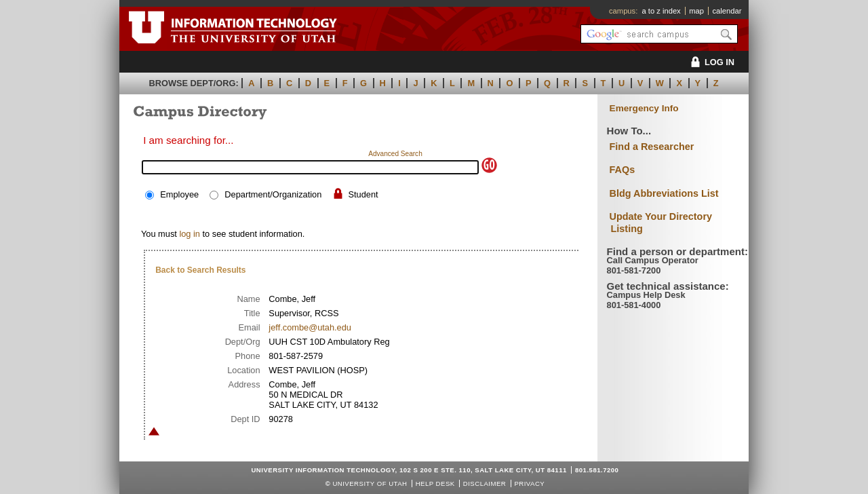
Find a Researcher (652, 147)
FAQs (623, 170)
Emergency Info (644, 108)
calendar (727, 11)
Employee (179, 194)
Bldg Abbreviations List (664, 193)
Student (363, 194)
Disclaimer (485, 483)
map (696, 11)
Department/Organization (273, 194)
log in (190, 234)
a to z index (662, 11)
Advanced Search (395, 154)
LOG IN (710, 62)
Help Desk (435, 483)
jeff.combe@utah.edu (310, 327)
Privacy (529, 483)
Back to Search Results (200, 270)
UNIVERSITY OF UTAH (370, 483)
